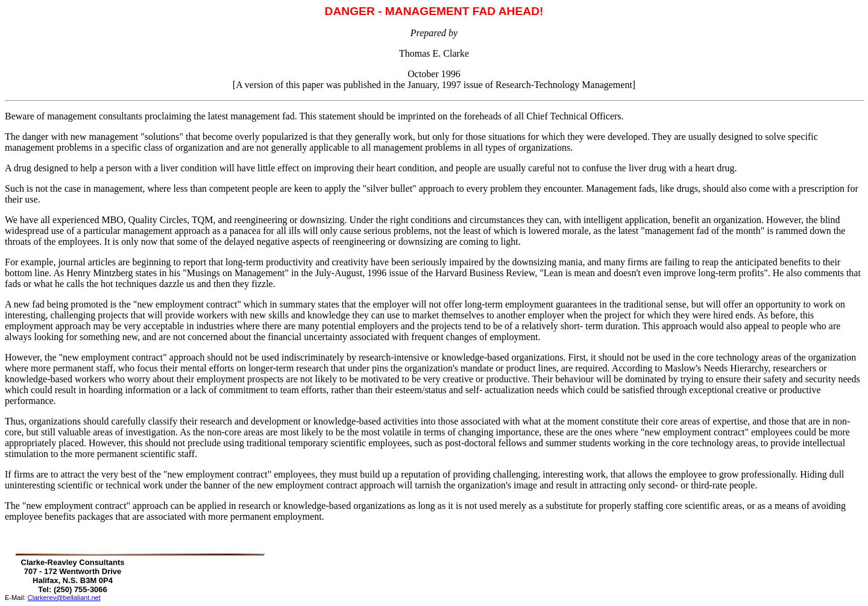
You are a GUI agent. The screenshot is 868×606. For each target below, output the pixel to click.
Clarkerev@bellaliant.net (64, 598)
